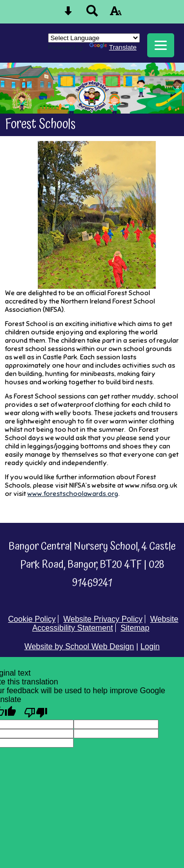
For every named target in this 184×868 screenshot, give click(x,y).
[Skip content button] (68, 14)
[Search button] (92, 14)
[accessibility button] (116, 14)
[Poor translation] (36, 712)
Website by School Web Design (79, 646)
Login (150, 646)
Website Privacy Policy (103, 619)
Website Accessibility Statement (105, 623)
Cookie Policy (32, 619)
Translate (113, 47)
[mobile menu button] (161, 45)
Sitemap (135, 628)
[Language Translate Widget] (94, 38)
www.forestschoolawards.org (73, 494)
